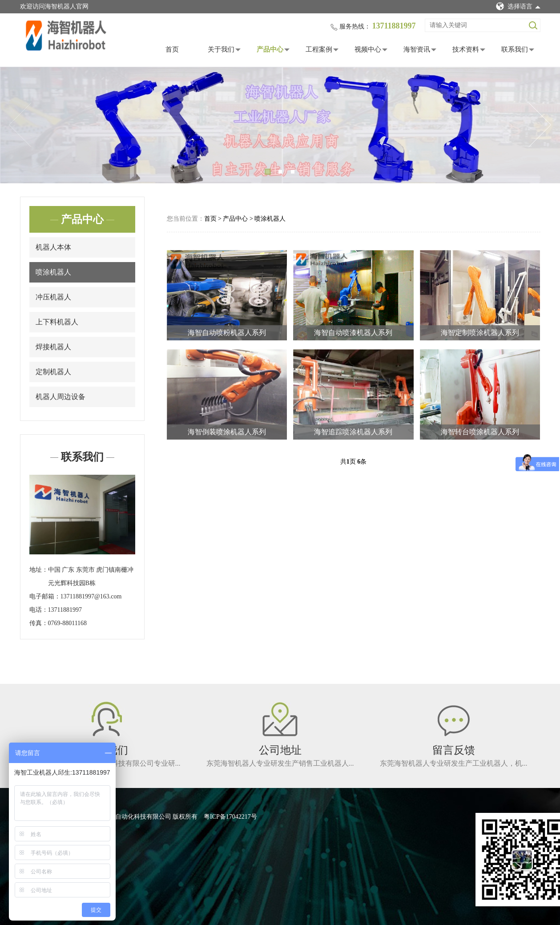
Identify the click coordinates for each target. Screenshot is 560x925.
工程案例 (319, 49)
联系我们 (515, 49)
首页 (172, 49)
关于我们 (221, 49)
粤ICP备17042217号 (230, 817)
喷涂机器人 (53, 272)
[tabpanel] (280, 125)
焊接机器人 (53, 347)
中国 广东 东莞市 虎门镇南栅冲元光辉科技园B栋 (91, 576)
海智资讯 (417, 49)
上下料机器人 (57, 322)
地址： (39, 570)
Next (540, 125)
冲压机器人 (53, 297)
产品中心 (270, 49)
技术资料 (466, 49)
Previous (20, 125)
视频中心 (368, 49)
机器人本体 (53, 247)
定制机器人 (53, 372)
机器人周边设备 (60, 397)
